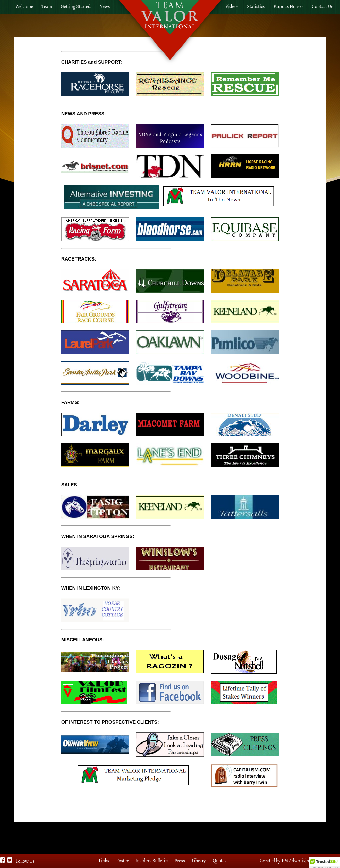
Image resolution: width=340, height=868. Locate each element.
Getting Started (76, 7)
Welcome (24, 7)
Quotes (219, 861)
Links (104, 861)
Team (47, 7)
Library (199, 861)
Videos (232, 7)
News (105, 7)
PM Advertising (296, 861)
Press (180, 861)
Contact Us (322, 7)
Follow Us (25, 861)
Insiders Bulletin (151, 861)
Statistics (256, 7)
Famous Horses (288, 7)
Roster (122, 861)
